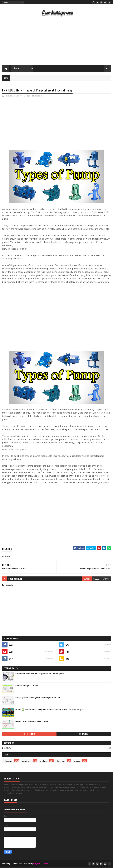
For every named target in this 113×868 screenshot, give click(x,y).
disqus (96, 579)
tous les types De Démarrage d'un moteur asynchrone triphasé (38, 698)
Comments (84, 734)
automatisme (27, 761)
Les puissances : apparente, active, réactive (32, 722)
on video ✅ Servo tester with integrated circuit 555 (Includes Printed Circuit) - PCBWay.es (49, 710)
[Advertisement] (56, 42)
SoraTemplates (16, 864)
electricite (39, 96)
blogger (87, 579)
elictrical (8, 749)
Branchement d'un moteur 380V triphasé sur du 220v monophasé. (40, 674)
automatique (8, 761)
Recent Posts (29, 734)
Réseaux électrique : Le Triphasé (27, 686)
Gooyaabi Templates (41, 864)
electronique (61, 761)
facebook (106, 579)
